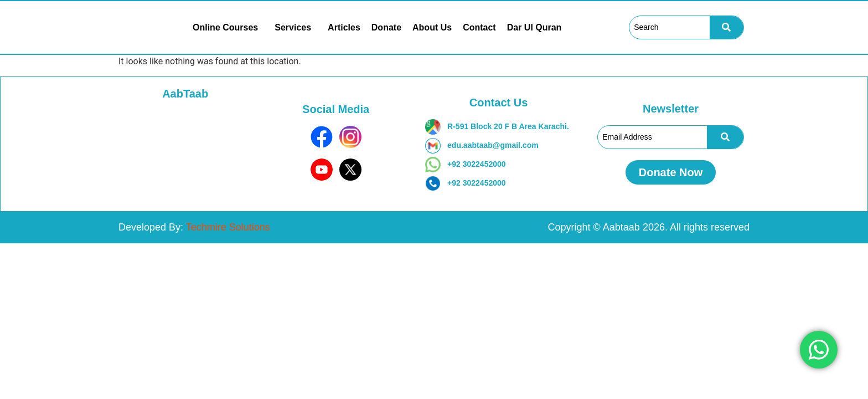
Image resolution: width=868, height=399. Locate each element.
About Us (432, 28)
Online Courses (225, 28)
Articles (344, 28)
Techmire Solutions (228, 227)
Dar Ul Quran (534, 28)
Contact (479, 28)
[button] (228, 28)
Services (293, 28)
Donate (386, 28)
